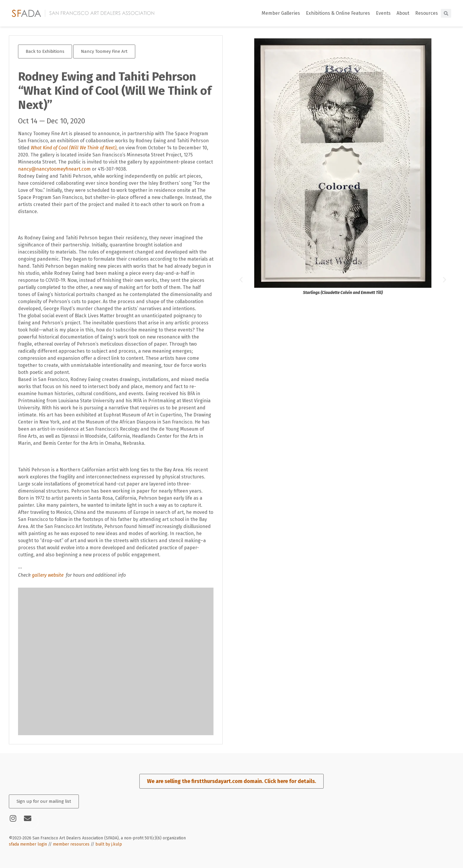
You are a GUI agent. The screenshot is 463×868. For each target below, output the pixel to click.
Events (383, 13)
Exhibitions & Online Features (338, 13)
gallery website (48, 575)
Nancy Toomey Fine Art (104, 51)
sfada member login (28, 844)
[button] (241, 279)
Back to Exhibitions (45, 51)
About (403, 13)
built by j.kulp (109, 844)
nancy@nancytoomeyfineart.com (54, 169)
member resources (71, 844)
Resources (427, 13)
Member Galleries (281, 13)
